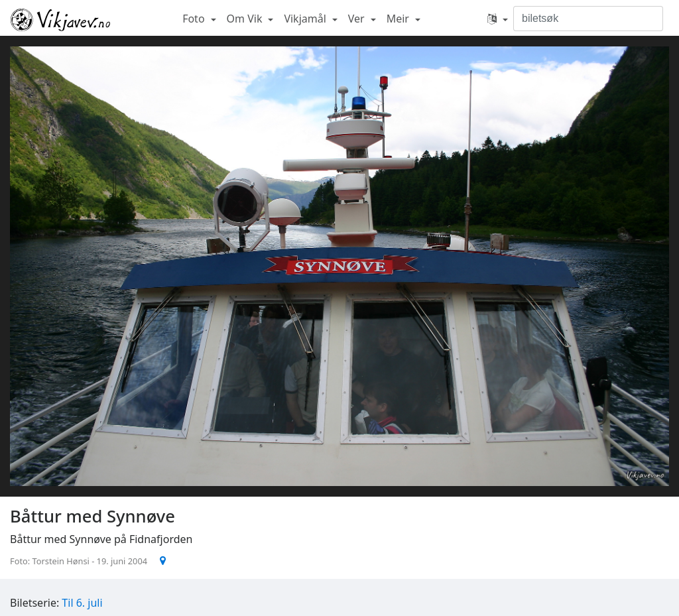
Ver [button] (358, 19)
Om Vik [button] (246, 19)
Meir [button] (399, 19)
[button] (498, 19)
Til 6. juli (82, 603)
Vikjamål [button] (306, 19)
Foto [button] (195, 19)
